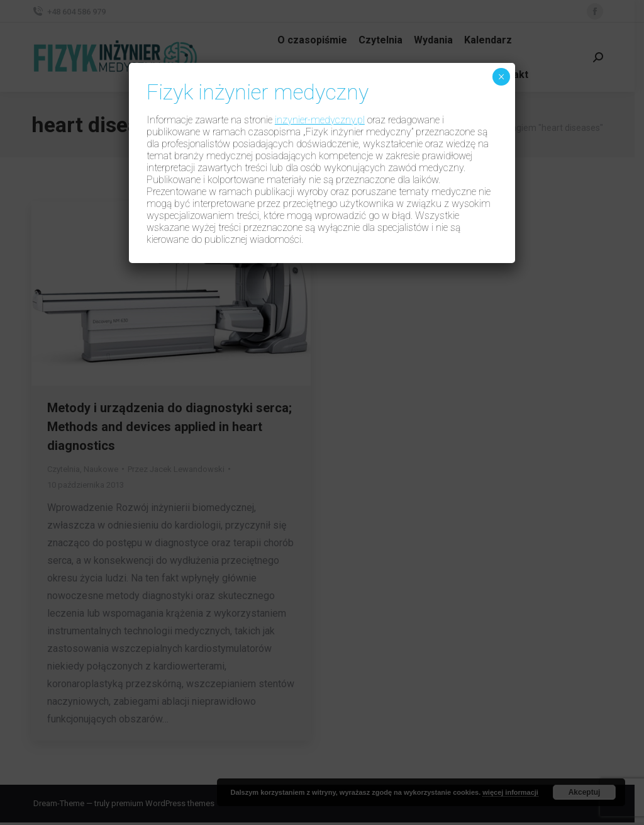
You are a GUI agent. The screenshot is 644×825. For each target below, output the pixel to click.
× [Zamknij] (502, 77)
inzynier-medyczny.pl (320, 120)
